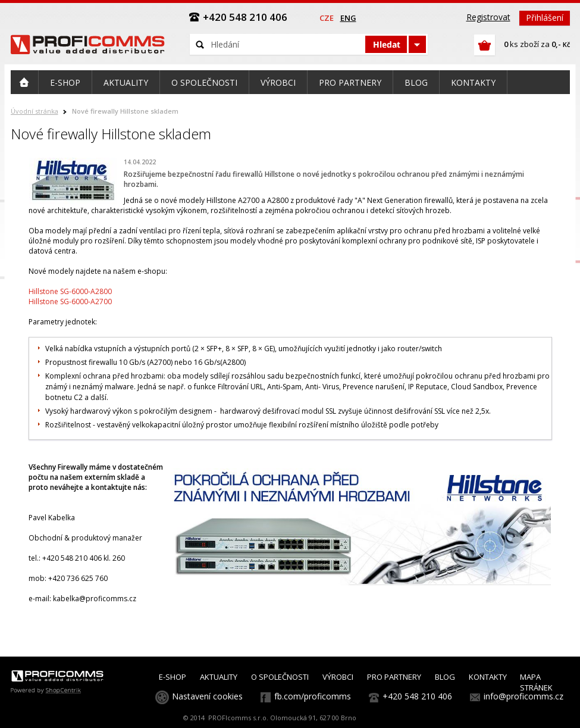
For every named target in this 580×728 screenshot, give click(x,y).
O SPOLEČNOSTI (280, 677)
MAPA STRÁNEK (536, 682)
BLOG (445, 677)
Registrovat (488, 17)
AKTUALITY (219, 677)
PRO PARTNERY (394, 677)
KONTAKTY (488, 677)
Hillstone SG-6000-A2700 (70, 301)
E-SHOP (173, 677)
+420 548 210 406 (417, 696)
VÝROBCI (338, 677)
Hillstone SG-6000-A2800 (70, 291)
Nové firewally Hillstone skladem (125, 111)
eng (348, 18)
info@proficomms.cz (523, 696)
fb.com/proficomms (313, 696)
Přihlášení (545, 18)
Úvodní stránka (35, 111)
